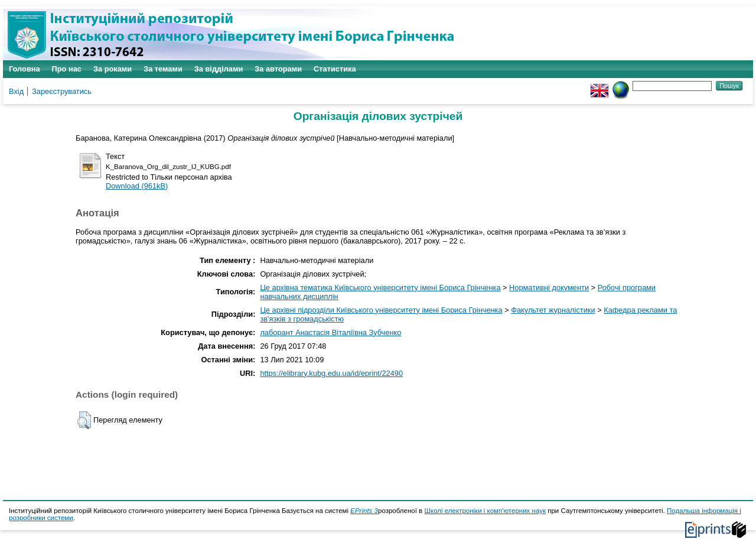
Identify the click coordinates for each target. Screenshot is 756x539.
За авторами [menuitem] (278, 69)
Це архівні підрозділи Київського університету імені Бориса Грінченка (381, 310)
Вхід (16, 91)
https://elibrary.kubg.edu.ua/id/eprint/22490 (331, 373)
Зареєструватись (62, 91)
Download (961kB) (137, 186)
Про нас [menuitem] (67, 69)
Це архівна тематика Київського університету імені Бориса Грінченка (380, 288)
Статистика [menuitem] (335, 69)
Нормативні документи (549, 288)
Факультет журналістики (553, 310)
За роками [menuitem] (113, 69)
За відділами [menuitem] (219, 69)
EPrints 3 (364, 511)
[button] (84, 420)
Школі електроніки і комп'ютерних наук (485, 511)
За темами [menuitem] (163, 69)
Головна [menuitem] (25, 69)
